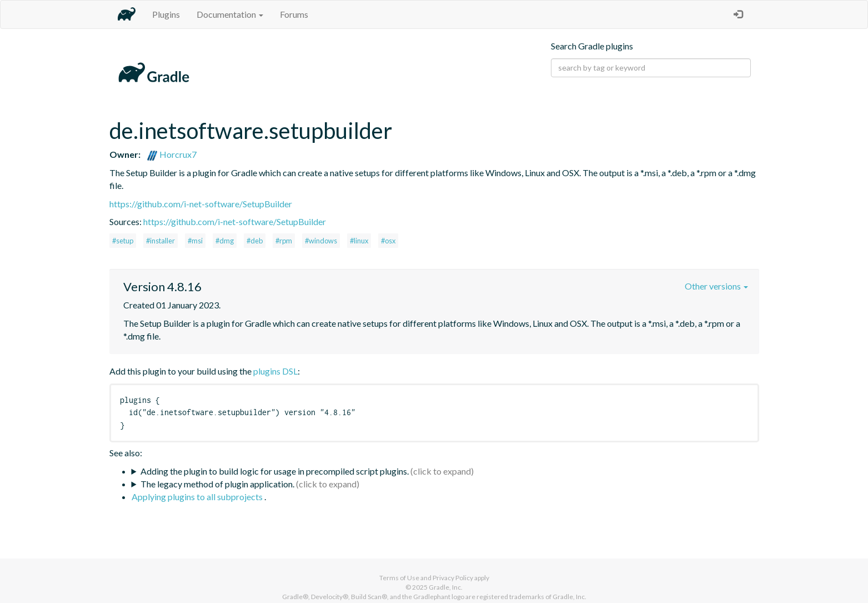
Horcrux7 (172, 154)
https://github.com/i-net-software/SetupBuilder (201, 204)
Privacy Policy (453, 578)
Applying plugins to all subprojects (198, 497)
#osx (388, 241)
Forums (294, 14)
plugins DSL (275, 371)
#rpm (284, 241)
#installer (160, 241)
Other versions (716, 286)
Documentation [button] (230, 14)
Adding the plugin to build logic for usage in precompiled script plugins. (275, 471)
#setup (123, 241)
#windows (321, 241)
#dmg (225, 241)
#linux (359, 241)
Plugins (166, 14)
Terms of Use (399, 578)
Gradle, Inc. (446, 587)
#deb (255, 241)
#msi (195, 241)
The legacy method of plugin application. (217, 484)
